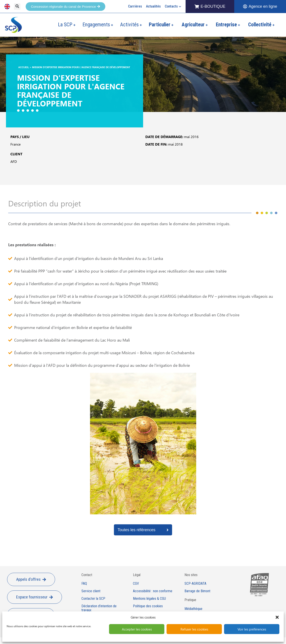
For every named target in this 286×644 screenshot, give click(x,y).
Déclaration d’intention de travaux (99, 608)
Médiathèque (193, 609)
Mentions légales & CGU (149, 599)
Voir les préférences (252, 629)
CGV (136, 584)
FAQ (84, 584)
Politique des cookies (148, 606)
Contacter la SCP (93, 599)
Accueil (24, 67)
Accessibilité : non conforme (153, 591)
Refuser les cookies (194, 629)
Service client (91, 591)
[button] (277, 617)
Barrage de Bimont (197, 591)
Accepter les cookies (137, 629)
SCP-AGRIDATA (195, 584)
